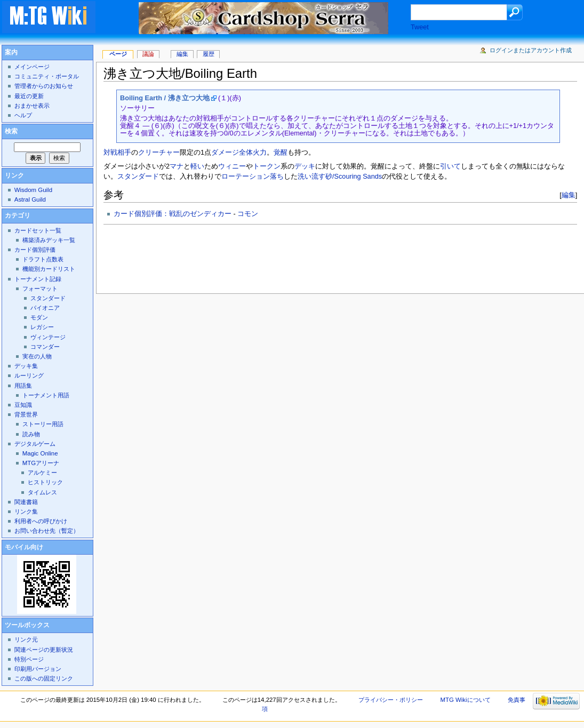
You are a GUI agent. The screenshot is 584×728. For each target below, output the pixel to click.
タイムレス (42, 492)
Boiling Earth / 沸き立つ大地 (165, 98)
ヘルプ (23, 115)
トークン (267, 166)
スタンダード (138, 177)
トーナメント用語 (46, 395)
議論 (148, 54)
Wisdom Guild (33, 190)
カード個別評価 (35, 250)
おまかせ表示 (32, 106)
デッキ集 (26, 366)
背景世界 (26, 414)
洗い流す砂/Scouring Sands (340, 177)
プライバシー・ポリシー (391, 700)
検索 (11, 131)
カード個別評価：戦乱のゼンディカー (173, 214)
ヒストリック (45, 482)
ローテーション (246, 177)
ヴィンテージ (48, 337)
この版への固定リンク (44, 678)
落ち (277, 177)
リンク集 (26, 511)
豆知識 (23, 405)
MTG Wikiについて (465, 700)
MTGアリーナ (41, 463)
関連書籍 (26, 502)
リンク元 (26, 639)
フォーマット (40, 289)
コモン (248, 214)
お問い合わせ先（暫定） (47, 531)
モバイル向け (24, 547)
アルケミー (42, 473)
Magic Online (40, 453)
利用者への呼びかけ (41, 521)
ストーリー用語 (43, 424)
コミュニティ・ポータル (47, 76)
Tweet (420, 27)
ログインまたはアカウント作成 (531, 50)
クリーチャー (159, 153)
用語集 (23, 386)
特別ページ (29, 659)
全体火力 (253, 153)
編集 (569, 195)
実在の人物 (37, 356)
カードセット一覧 (38, 230)
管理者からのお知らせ (44, 86)
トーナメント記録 (38, 279)
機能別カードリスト (49, 269)
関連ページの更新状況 (44, 650)
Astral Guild (30, 199)
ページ (118, 54)
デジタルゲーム (35, 444)
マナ (177, 166)
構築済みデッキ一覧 (49, 240)
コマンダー (45, 347)
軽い (197, 166)
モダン (39, 317)
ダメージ (225, 153)
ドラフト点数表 (43, 259)
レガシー (42, 327)
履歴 (209, 54)
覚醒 (281, 153)
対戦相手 (117, 153)
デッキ (305, 166)
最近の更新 (29, 96)
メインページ (32, 67)
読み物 (31, 434)
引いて (450, 166)
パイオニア (45, 308)
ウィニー (232, 166)
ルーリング (29, 375)
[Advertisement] (298, 256)
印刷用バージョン (38, 669)
